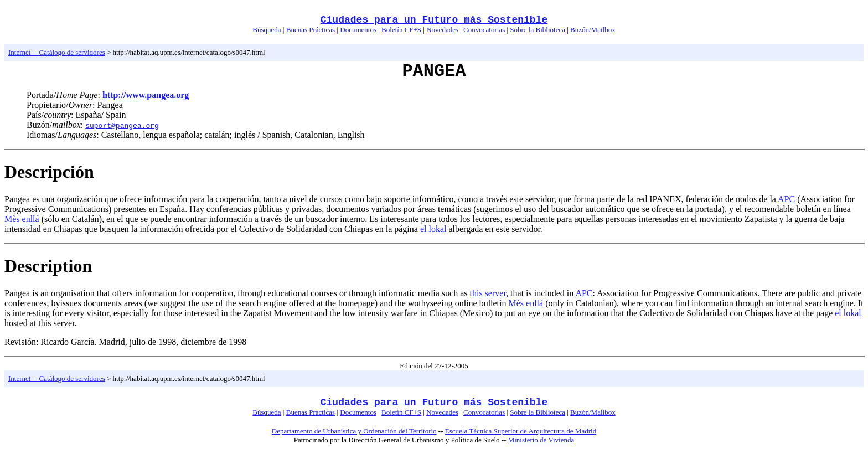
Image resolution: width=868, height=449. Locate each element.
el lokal (433, 229)
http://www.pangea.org (146, 95)
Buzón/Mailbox (593, 30)
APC (786, 199)
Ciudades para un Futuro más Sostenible (434, 20)
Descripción (49, 172)
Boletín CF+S (401, 30)
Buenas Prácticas (311, 30)
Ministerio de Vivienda (541, 440)
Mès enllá (22, 219)
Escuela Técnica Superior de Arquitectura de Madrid (521, 431)
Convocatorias (484, 30)
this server (488, 293)
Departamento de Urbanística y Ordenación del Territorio (354, 431)
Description (48, 266)
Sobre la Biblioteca (538, 30)
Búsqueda (267, 30)
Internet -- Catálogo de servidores (57, 52)
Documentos (358, 30)
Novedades (442, 30)
